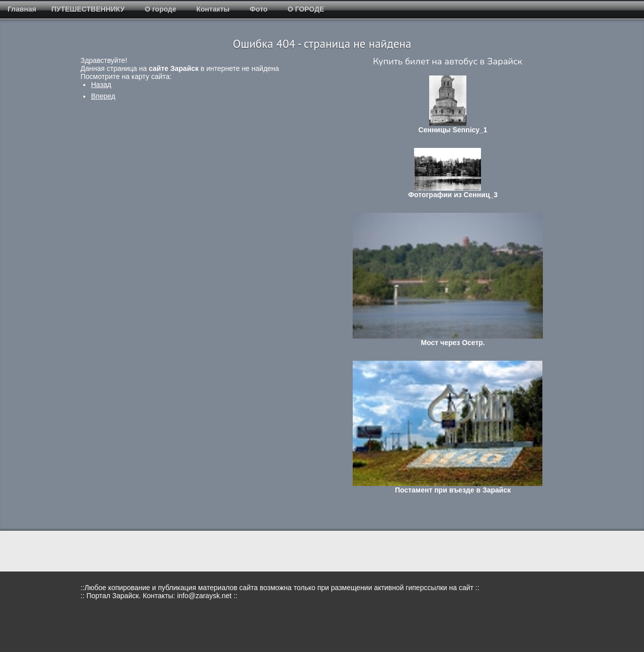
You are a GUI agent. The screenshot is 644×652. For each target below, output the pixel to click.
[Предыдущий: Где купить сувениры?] (101, 85)
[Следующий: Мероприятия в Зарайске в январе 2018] (103, 96)
